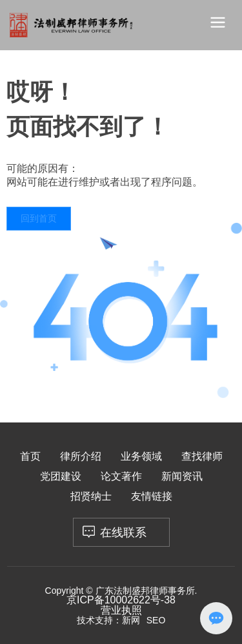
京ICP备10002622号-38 (121, 600)
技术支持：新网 (108, 620)
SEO (156, 620)
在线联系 (123, 533)
